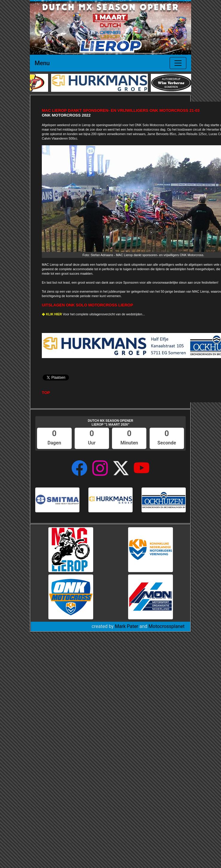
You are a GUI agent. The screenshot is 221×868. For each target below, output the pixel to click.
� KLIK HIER (52, 314)
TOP (46, 393)
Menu (42, 63)
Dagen (54, 443)
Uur (92, 443)
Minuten (129, 443)
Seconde (167, 443)
